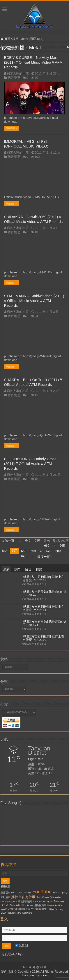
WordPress (27, 905)
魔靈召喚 (6, 893)
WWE (4, 909)
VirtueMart (56, 897)
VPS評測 (13, 909)
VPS (19, 913)
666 (5, 551)
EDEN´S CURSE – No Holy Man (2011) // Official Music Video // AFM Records (33, 62)
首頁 (5, 39)
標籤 (39, 569)
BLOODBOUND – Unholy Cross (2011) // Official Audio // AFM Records (30, 464)
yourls (14, 902)
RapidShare (43, 897)
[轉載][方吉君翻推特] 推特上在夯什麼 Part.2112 (43, 579)
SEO (3, 913)
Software (27, 913)
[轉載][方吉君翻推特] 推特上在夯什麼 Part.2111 (43, 608)
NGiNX (28, 893)
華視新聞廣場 (25, 902)
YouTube (42, 892)
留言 (28, 569)
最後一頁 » (45, 557)
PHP (14, 893)
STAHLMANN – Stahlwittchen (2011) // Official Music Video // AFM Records (34, 301)
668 (24, 551)
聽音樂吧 (14, 78)
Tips (62, 893)
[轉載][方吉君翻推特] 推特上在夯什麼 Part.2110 (43, 638)
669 (33, 551)
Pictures (11, 913)
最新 (6, 569)
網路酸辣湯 (24, 909)
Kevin (44, 975)
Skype (56, 893)
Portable (5, 902)
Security (59, 909)
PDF (60, 905)
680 (58, 551)
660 (47, 546)
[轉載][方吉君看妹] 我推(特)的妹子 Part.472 (44, 593)
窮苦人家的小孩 (18, 73)
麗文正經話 (48, 909)
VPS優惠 (36, 909)
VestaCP (52, 905)
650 (37, 540)
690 (24, 556)
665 (62, 546)
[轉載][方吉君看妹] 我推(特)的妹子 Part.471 (44, 623)
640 (28, 540)
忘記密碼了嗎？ (13, 954)
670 (49, 551)
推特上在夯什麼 (23, 897)
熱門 (17, 569)
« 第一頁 (8, 541)
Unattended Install (43, 902)
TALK (20, 893)
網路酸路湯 (40, 905)
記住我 (22, 946)
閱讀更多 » (11, 128)
